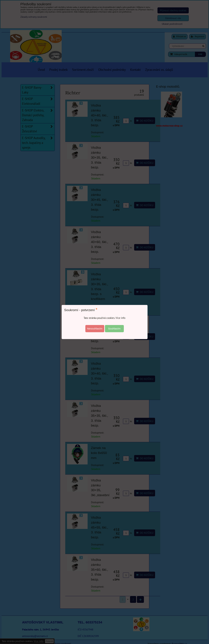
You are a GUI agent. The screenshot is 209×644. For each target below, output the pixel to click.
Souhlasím (114, 329)
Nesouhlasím (95, 329)
